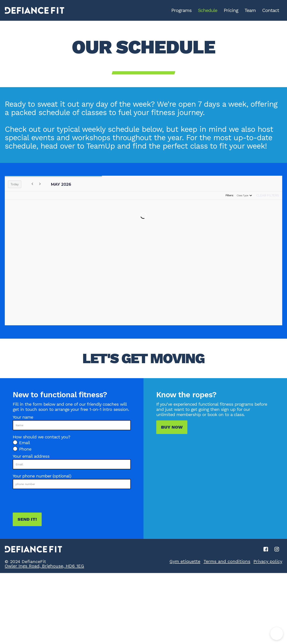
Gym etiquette (185, 561)
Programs (181, 10)
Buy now (172, 427)
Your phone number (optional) (42, 476)
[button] (277, 634)
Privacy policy (268, 561)
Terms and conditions (227, 561)
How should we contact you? (41, 437)
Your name (23, 417)
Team (250, 10)
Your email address (31, 456)
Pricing (231, 10)
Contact (271, 10)
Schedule (208, 10)
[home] (34, 10)
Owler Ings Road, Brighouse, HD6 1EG (44, 566)
